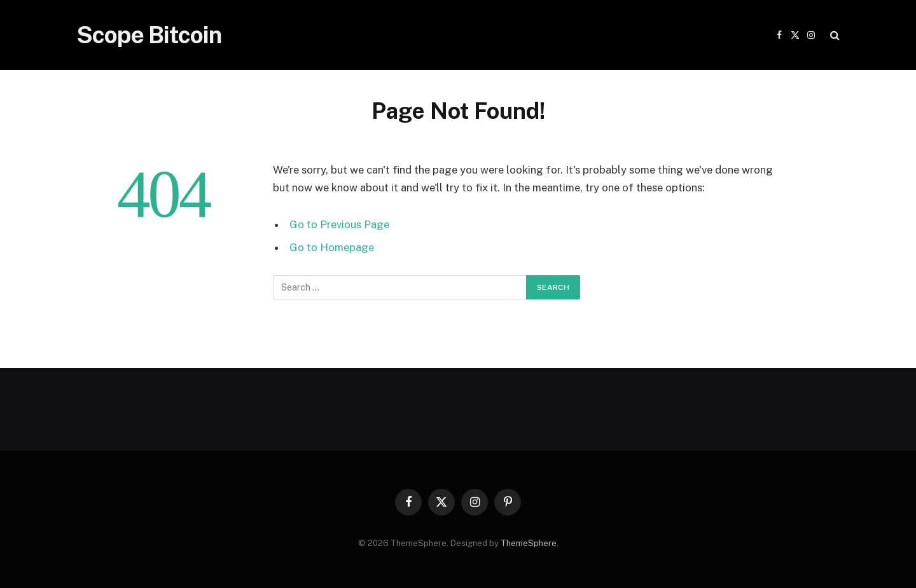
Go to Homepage (332, 247)
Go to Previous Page (339, 224)
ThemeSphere (529, 543)
